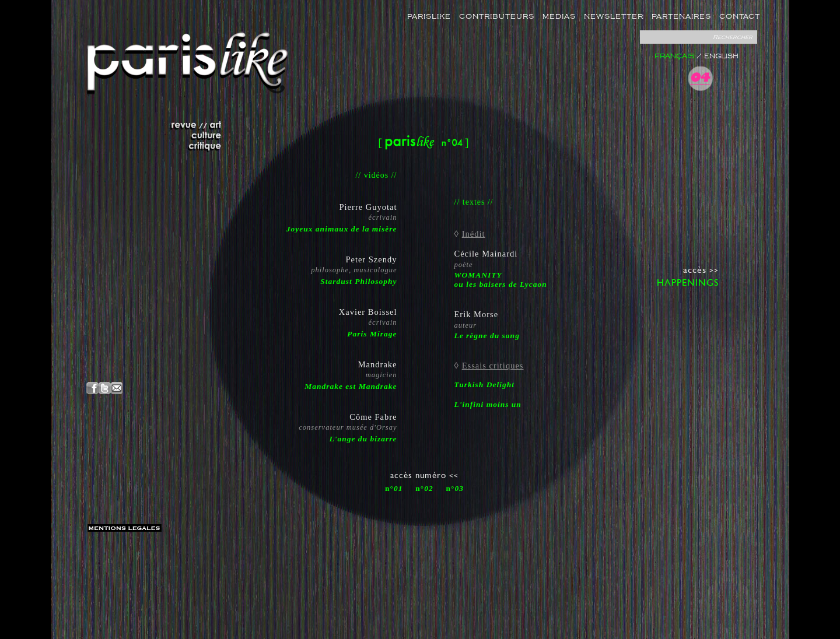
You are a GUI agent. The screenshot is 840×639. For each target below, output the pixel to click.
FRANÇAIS (674, 56)
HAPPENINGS (688, 283)
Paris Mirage (372, 334)
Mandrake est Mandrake (351, 386)
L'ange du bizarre (363, 439)
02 (429, 488)
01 (398, 488)
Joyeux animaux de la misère (342, 229)
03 (460, 488)
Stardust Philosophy (358, 281)
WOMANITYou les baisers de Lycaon (501, 280)
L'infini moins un (488, 404)
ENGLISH (721, 56)
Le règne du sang (487, 336)
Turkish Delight (484, 385)
